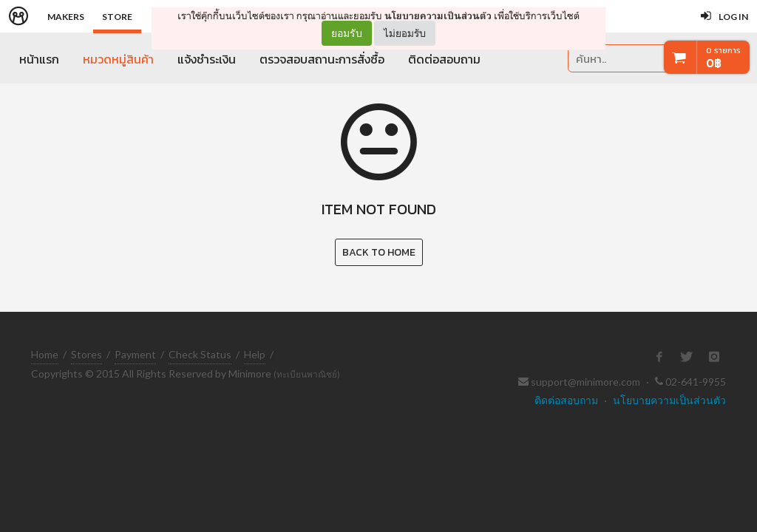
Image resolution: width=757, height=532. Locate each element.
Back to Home (379, 252)
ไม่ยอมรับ (405, 33)
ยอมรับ (347, 33)
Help (255, 354)
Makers (66, 17)
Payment (135, 354)
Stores (86, 354)
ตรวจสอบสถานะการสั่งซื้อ (322, 59)
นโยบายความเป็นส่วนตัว (438, 16)
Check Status (200, 354)
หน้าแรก (39, 59)
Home (45, 354)
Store (117, 17)
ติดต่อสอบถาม (444, 59)
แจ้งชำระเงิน (207, 59)
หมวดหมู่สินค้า (118, 59)
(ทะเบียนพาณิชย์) (307, 374)
